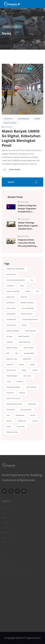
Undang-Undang (27, 303)
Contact (5, 533)
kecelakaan (11, 274)
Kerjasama (32, 404)
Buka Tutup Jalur (13, 398)
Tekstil (35, 370)
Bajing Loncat (12, 348)
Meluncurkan (26, 410)
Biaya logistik (27, 314)
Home (7, 27)
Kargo (22, 365)
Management (29, 353)
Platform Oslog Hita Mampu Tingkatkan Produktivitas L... (27, 209)
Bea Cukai (27, 376)
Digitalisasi (11, 370)
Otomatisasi (11, 320)
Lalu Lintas (11, 308)
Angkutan (10, 297)
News (4, 514)
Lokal (9, 382)
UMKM (32, 365)
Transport (27, 359)
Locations (6, 542)
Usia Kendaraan (28, 308)
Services (5, 523)
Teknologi (22, 421)
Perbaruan (20, 415)
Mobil (28, 291)
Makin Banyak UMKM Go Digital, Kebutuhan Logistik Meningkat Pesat (21, 138)
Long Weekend (24, 342)
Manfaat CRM (12, 359)
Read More (15, 170)
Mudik (24, 325)
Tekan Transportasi (30, 320)
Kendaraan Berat (13, 387)
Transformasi (12, 376)
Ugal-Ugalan (31, 387)
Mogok (22, 393)
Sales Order (29, 348)
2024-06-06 (7, 127)
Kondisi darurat (13, 291)
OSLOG (33, 415)
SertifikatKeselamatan (16, 280)
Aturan (9, 336)
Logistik (24, 297)
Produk (20, 382)
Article (5, 518)
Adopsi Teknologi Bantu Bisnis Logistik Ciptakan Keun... (28, 226)
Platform (21, 427)
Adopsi (9, 421)
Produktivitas (12, 432)
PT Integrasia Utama (32, 638)
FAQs (4, 538)
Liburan (10, 342)
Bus (38, 291)
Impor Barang (31, 331)
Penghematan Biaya (14, 404)
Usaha (24, 370)
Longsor (10, 393)
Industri (10, 365)
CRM (17, 353)
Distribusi (10, 303)
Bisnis (9, 427)
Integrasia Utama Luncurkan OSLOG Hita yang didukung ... (28, 243)
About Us (6, 509)
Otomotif (10, 286)
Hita (8, 415)
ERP (8, 353)
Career (5, 528)
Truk (22, 286)
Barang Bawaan (13, 331)
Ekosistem (11, 410)
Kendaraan (11, 314)
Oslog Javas (11, 325)
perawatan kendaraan (16, 269)
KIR (32, 280)
